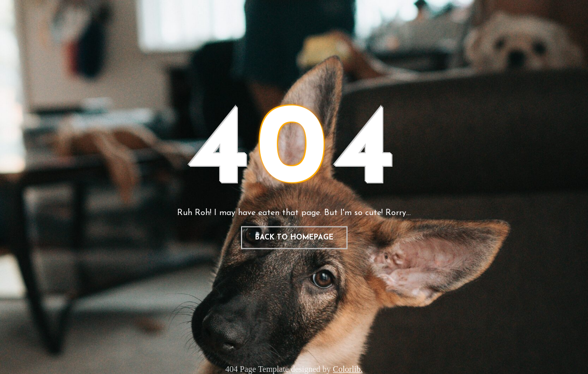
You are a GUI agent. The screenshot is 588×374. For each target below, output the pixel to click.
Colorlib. (348, 369)
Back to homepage (294, 238)
